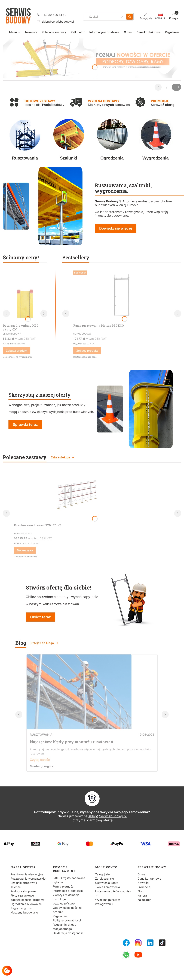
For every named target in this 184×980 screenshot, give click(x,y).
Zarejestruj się (105, 879)
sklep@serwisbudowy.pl (108, 816)
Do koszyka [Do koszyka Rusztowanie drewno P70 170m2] (25, 550)
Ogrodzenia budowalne (26, 904)
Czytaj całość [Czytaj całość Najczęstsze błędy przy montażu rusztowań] (40, 760)
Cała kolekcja (63, 457)
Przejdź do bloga (44, 643)
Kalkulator (144, 900)
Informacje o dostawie (68, 891)
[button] (130, 17)
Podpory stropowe (23, 891)
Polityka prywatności (67, 920)
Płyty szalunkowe (22, 895)
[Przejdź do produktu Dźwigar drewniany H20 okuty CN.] (25, 296)
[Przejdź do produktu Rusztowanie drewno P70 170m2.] (76, 495)
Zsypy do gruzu (21, 908)
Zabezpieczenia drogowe (27, 900)
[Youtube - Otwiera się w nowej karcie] (138, 955)
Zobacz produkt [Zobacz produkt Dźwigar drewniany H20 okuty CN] (17, 351)
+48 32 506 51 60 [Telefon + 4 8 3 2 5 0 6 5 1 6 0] (54, 15)
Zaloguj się (102, 874)
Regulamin (60, 916)
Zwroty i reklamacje (66, 895)
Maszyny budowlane (24, 912)
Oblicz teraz (40, 617)
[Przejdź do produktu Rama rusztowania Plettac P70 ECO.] (122, 296)
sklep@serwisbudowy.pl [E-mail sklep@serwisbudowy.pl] (58, 22)
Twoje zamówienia (108, 887)
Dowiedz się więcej (116, 228)
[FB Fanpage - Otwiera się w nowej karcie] (126, 943)
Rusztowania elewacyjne (27, 874)
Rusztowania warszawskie (28, 879)
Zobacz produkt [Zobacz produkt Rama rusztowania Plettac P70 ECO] (87, 351)
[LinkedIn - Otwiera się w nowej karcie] (150, 943)
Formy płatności (64, 886)
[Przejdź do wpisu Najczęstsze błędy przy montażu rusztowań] (79, 728)
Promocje (144, 887)
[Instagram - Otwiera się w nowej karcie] (138, 943)
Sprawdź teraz (25, 425)
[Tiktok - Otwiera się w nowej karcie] (162, 943)
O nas (141, 874)
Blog (140, 891)
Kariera (142, 895)
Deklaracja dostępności (69, 933)
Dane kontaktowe (149, 879)
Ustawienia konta (107, 883)
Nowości (143, 883)
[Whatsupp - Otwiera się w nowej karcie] (126, 955)
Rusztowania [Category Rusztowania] (41, 735)
